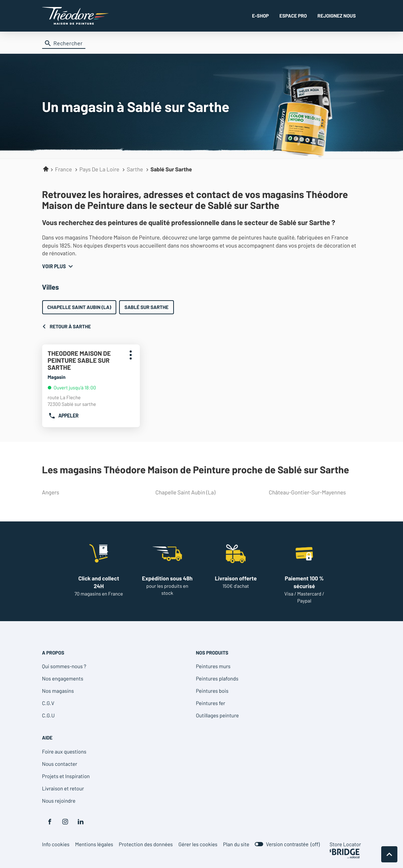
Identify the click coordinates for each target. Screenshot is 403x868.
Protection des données (146, 844)
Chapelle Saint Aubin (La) (79, 307)
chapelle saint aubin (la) (199, 492)
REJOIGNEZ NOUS (337, 16)
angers (86, 492)
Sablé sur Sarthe (146, 307)
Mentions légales (94, 844)
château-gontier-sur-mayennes (312, 492)
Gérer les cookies (198, 844)
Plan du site (236, 844)
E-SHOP (260, 16)
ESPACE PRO (293, 16)
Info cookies (56, 844)
